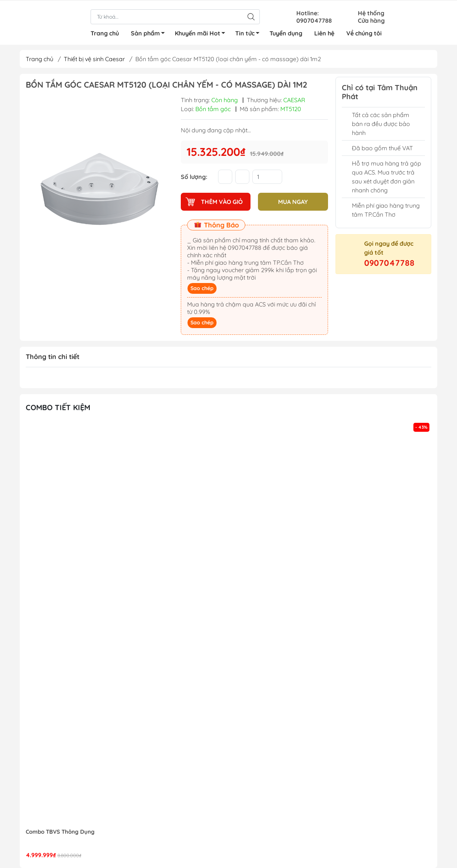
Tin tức (249, 34)
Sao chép (202, 288)
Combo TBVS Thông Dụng (60, 832)
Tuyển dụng (286, 32)
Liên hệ (324, 32)
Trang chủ (105, 32)
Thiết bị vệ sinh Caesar (94, 59)
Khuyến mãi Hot (202, 34)
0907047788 (389, 263)
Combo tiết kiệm (58, 407)
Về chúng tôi (364, 32)
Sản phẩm (150, 34)
